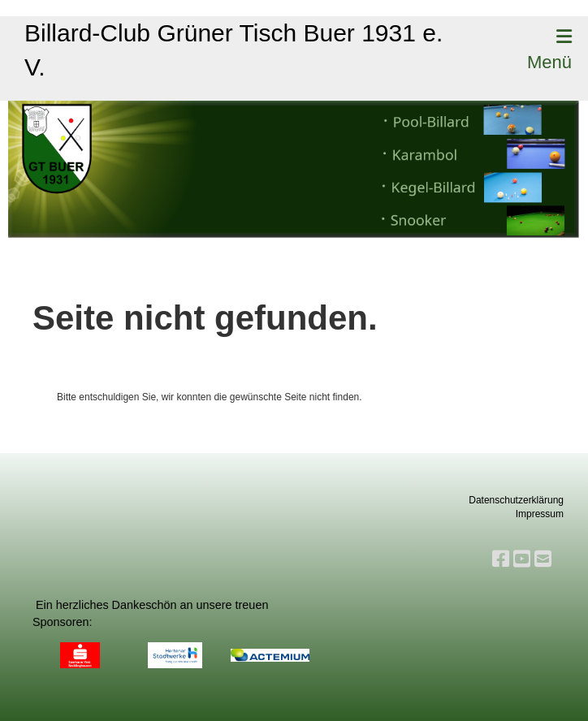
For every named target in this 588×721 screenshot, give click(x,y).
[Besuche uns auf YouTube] (522, 559)
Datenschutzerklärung (516, 500)
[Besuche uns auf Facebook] (501, 559)
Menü (549, 50)
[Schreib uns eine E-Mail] (543, 559)
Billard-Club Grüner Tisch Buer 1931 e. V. (233, 50)
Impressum (540, 514)
